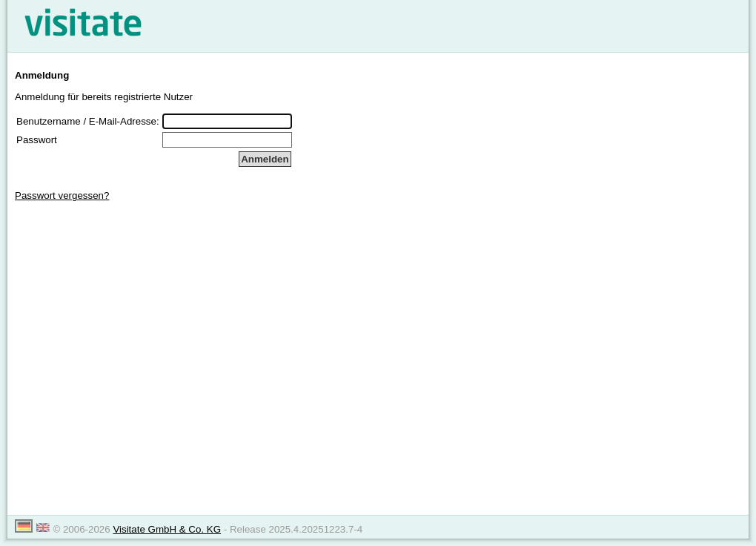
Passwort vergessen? (62, 195)
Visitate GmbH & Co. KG (167, 529)
